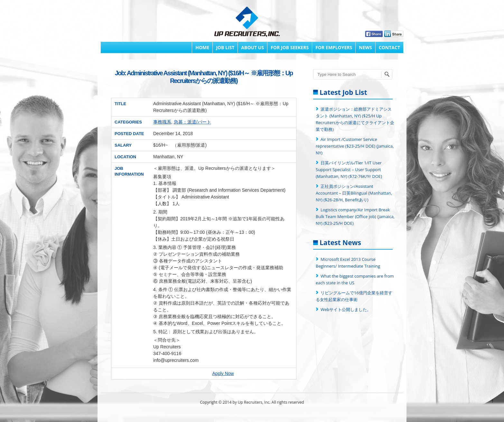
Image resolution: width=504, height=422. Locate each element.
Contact (389, 47)
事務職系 (162, 122)
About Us (252, 47)
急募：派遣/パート (192, 122)
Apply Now (223, 373)
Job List (225, 47)
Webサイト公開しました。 (346, 309)
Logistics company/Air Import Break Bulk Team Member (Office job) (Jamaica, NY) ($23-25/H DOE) (355, 216)
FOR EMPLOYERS (334, 47)
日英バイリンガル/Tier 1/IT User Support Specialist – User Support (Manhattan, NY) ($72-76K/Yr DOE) (349, 170)
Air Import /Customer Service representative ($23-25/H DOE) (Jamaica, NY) (355, 146)
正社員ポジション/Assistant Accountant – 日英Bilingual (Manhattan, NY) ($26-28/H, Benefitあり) (354, 193)
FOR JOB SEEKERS (290, 47)
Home (202, 47)
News (365, 47)
